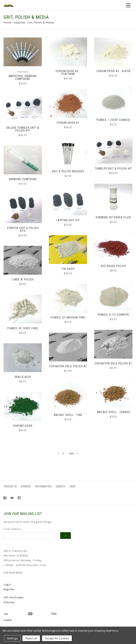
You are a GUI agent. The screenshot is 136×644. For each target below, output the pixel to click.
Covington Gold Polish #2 (68, 366)
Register (9, 589)
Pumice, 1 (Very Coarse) (113, 120)
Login (7, 584)
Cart (73, 486)
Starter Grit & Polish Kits (23, 229)
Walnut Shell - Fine (68, 415)
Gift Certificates (14, 597)
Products (10, 486)
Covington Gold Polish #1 (113, 363)
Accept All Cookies (57, 638)
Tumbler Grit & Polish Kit (113, 169)
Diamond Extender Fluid (113, 217)
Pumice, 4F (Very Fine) (23, 328)
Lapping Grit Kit (68, 220)
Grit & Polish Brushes (68, 171)
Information (43, 486)
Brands (26, 486)
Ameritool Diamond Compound (23, 77)
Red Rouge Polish (113, 266)
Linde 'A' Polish (23, 279)
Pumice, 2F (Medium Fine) (68, 317)
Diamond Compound (23, 179)
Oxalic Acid (23, 377)
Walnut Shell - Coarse (113, 412)
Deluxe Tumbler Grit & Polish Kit (23, 129)
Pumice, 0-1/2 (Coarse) (113, 315)
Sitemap (9, 602)
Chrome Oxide (23, 426)
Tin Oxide (68, 269)
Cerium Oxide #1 (68, 123)
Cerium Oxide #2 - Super (113, 71)
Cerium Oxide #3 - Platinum (68, 73)
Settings (12, 638)
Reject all (31, 638)
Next (73, 453)
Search (60, 486)
